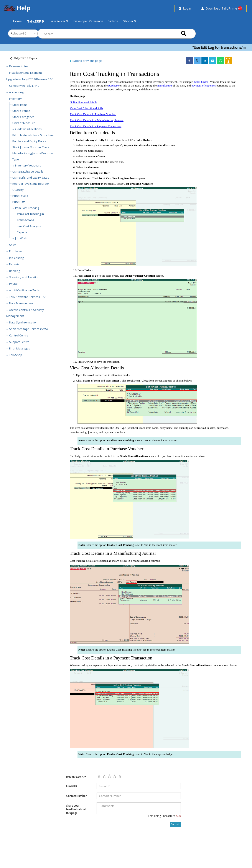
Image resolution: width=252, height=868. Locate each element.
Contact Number (76, 796)
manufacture (165, 86)
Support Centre (19, 342)
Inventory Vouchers (28, 165)
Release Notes (19, 66)
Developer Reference (88, 21)
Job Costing (16, 258)
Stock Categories (23, 117)
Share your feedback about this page (76, 809)
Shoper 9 (130, 21)
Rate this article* (76, 777)
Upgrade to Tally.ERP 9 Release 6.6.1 (30, 79)
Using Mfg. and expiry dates (31, 178)
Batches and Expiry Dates (29, 141)
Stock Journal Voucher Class (31, 147)
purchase (114, 86)
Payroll (14, 284)
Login (185, 8)
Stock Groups (21, 111)
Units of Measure (24, 123)
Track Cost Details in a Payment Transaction (96, 126)
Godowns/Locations (28, 129)
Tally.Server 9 (59, 21)
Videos (113, 21)
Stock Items (20, 105)
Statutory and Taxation (24, 277)
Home (17, 21)
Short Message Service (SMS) (28, 329)
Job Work (21, 238)
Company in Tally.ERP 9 (24, 86)
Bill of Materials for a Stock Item (33, 135)
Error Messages (20, 348)
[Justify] (22, 59)
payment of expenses (204, 86)
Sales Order (201, 82)
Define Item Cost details (92, 133)
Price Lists (19, 202)
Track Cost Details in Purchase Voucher (93, 114)
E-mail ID (72, 786)
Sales (13, 245)
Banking (14, 271)
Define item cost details (83, 102)
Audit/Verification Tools (24, 290)
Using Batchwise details (28, 171)
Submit (175, 824)
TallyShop (16, 355)
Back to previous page (85, 61)
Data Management (21, 303)
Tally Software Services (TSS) (28, 297)
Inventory (15, 99)
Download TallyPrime (222, 8)
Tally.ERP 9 (35, 21)
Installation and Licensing (26, 73)
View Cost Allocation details (86, 108)
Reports (14, 264)
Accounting (16, 92)
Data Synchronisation (23, 322)
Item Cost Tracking (27, 208)
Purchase (15, 251)
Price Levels (20, 196)
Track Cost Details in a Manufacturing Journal (97, 120)
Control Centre (19, 335)
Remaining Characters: (164, 816)
